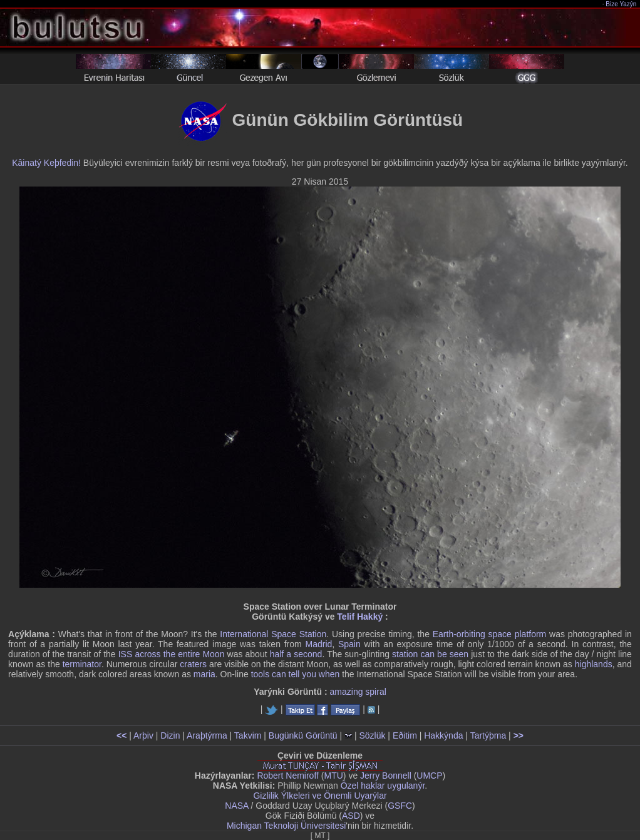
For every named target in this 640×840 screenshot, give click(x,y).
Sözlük (372, 735)
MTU (334, 776)
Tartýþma (488, 735)
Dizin (170, 735)
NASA (236, 806)
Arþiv (143, 735)
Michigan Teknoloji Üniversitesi (286, 826)
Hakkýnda (443, 735)
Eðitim (405, 735)
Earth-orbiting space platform (490, 634)
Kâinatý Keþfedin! (46, 163)
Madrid (318, 644)
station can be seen (430, 654)
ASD (351, 816)
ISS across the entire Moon (172, 654)
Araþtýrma (207, 735)
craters (193, 664)
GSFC (400, 806)
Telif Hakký (360, 617)
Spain (349, 644)
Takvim (248, 735)
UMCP (429, 776)
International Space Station (273, 634)
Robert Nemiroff (288, 776)
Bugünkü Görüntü (303, 735)
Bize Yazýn (622, 4)
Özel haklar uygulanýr (383, 786)
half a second (296, 654)
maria (204, 674)
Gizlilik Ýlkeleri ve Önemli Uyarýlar (320, 796)
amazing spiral (358, 692)
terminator (82, 664)
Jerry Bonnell (386, 776)
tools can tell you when (296, 674)
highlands (594, 664)
